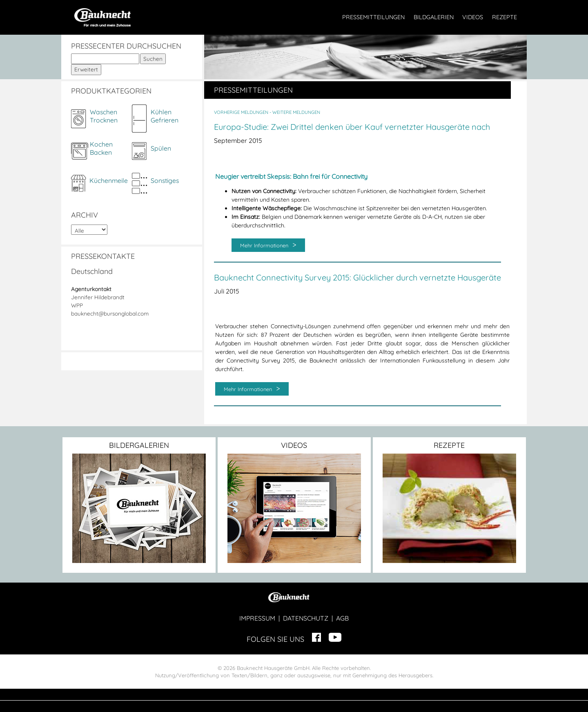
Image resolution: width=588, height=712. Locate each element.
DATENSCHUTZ (306, 618)
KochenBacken (101, 148)
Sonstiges (165, 180)
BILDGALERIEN (434, 17)
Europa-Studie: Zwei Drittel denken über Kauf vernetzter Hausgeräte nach (352, 127)
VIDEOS (473, 17)
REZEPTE (504, 17)
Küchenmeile (109, 180)
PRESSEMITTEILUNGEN (373, 17)
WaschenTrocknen (104, 116)
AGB (342, 618)
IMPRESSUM (257, 618)
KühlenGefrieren (165, 116)
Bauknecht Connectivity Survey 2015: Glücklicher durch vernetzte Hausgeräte (357, 277)
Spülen (161, 148)
